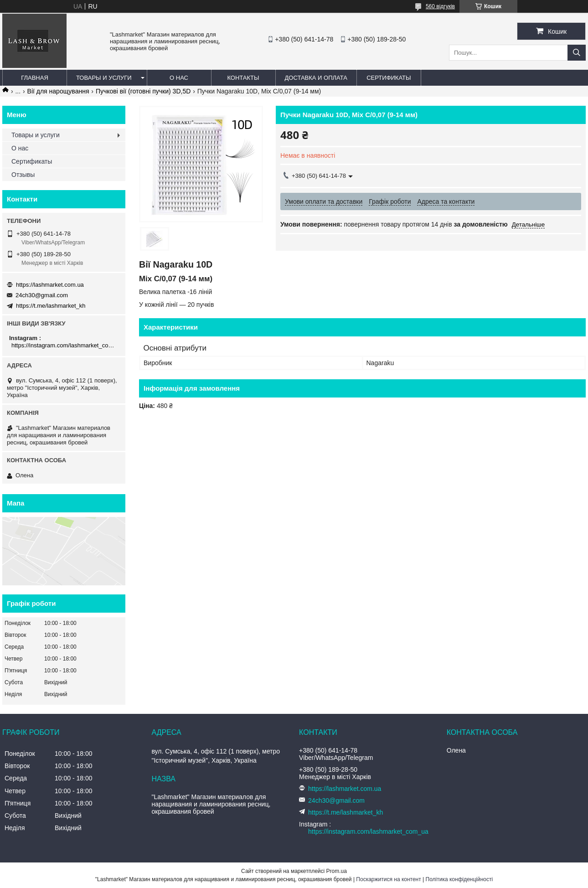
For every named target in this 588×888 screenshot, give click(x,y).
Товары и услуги (104, 78)
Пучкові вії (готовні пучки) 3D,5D (143, 91)
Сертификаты (389, 78)
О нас (179, 78)
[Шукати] (577, 53)
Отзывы (23, 175)
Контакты (243, 78)
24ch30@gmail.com (42, 295)
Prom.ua (337, 871)
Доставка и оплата (316, 78)
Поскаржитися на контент (388, 879)
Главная (35, 78)
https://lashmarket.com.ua (50, 285)
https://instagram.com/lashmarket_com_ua (65, 345)
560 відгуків (440, 6)
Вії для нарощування (58, 91)
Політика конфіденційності (459, 879)
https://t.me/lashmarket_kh (51, 306)
